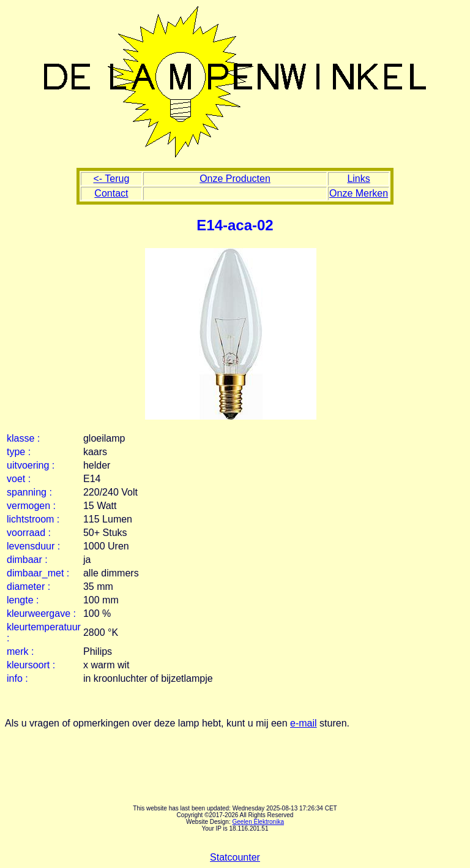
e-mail (304, 723)
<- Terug (111, 179)
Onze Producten (235, 179)
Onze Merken (359, 193)
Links (358, 179)
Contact (111, 193)
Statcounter (235, 857)
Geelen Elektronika (258, 822)
